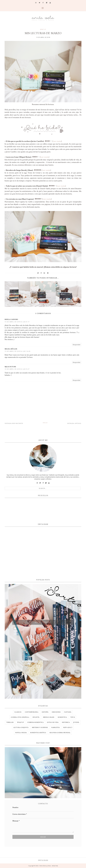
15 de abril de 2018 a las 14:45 (17, 351)
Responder (77, 345)
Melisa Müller (11, 349)
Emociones (56, 712)
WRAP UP (43, 29)
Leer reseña (57, 141)
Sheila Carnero (11, 319)
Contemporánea (32, 712)
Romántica (62, 717)
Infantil (36, 717)
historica (66, 722)
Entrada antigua (74, 423)
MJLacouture (10, 367)
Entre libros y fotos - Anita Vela (49, 866)
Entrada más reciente (14, 423)
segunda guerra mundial (60, 733)
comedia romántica (35, 722)
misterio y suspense (40, 728)
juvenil (76, 722)
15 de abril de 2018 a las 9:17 (17, 322)
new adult (68, 728)
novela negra (21, 733)
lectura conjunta (21, 728)
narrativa (55, 728)
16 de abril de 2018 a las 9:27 (17, 369)
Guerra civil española (20, 717)
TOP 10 (73, 717)
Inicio (45, 423)
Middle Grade (49, 717)
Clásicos (18, 712)
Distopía (45, 712)
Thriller (10, 722)
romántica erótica (38, 733)
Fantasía (68, 712)
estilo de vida (53, 722)
